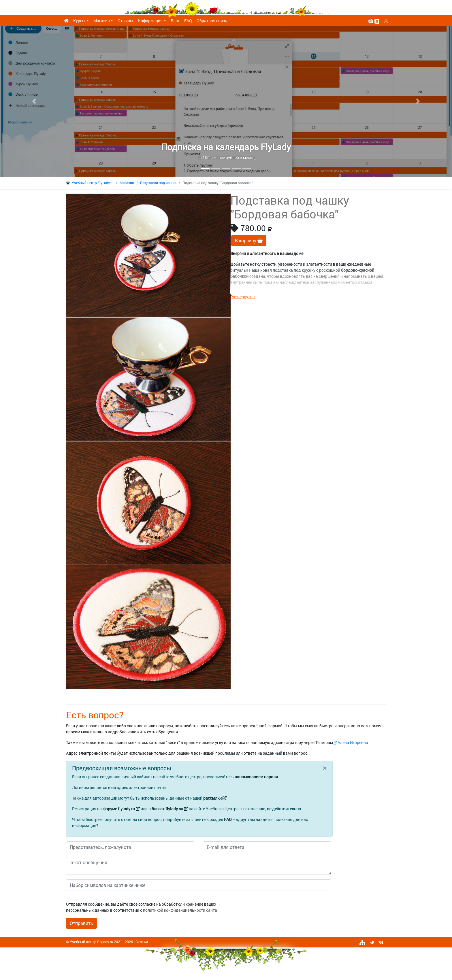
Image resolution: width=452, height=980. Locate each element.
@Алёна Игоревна (351, 742)
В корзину (249, 240)
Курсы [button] (79, 21)
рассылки (215, 798)
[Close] (325, 768)
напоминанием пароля (256, 777)
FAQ (188, 21)
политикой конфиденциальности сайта (180, 910)
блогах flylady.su (170, 809)
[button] (34, 101)
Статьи (142, 942)
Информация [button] (150, 21)
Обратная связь (212, 21)
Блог (175, 21)
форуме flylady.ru (121, 809)
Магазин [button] (102, 21)
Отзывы (125, 21)
